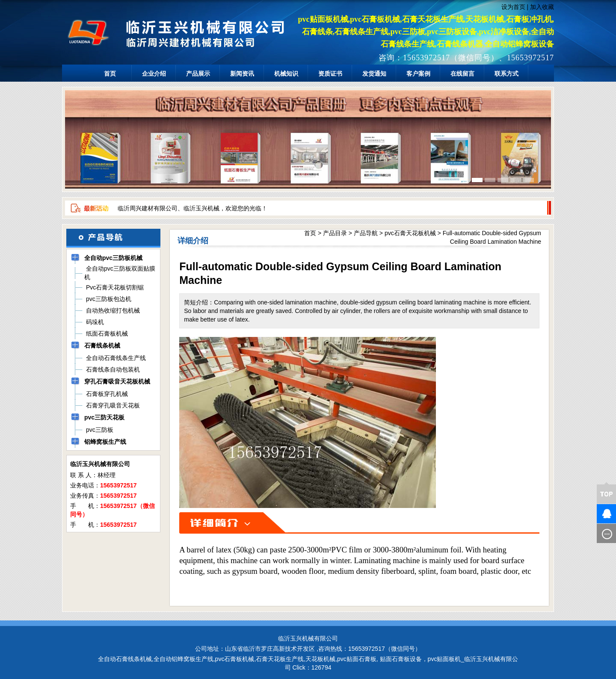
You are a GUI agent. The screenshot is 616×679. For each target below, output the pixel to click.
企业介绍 (154, 74)
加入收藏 (542, 7)
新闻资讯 (242, 74)
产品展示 (198, 74)
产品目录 (335, 233)
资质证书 (330, 74)
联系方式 (506, 74)
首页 (110, 74)
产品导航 (366, 233)
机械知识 (286, 74)
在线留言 (462, 74)
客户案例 (418, 74)
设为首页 (513, 7)
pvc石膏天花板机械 (410, 233)
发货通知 (374, 74)
